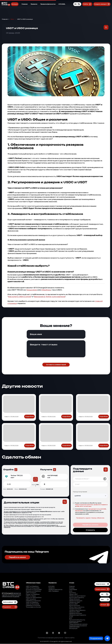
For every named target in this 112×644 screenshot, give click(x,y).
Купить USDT (74, 604)
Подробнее (29, 417)
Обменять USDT (75, 612)
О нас (71, 617)
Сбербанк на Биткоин (33, 601)
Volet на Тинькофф (33, 604)
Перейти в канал (18, 557)
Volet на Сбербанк (32, 602)
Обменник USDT (75, 602)
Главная (25, 4)
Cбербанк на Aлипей (33, 606)
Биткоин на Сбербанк (33, 591)
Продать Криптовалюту (77, 610)
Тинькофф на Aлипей (33, 607)
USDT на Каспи (31, 593)
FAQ (105, 600)
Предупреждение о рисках (78, 624)
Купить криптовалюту (77, 598)
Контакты (73, 593)
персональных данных (84, 505)
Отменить (90, 530)
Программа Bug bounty (77, 620)
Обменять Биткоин (76, 614)
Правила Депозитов (48, 4)
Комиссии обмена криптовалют (75, 622)
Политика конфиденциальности (50, 638)
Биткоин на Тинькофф (34, 590)
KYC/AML (62, 4)
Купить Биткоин (75, 606)
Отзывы (72, 588)
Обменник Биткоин (76, 601)
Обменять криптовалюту (78, 615)
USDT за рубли (31, 599)
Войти (87, 4)
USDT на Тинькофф (33, 588)
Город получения (80, 492)
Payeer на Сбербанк (33, 594)
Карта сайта (69, 638)
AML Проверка (54, 591)
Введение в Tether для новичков (50, 297)
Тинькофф (32, 290)
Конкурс (15, 4)
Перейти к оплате (90, 525)
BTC (71, 618)
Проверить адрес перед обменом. (90, 518)
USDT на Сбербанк (32, 586)
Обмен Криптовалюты (77, 607)
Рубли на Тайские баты (34, 598)
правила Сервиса (101, 505)
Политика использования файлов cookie (78, 626)
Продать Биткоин (75, 609)
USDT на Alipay (31, 596)
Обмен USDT (73, 594)
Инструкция (73, 629)
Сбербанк (46, 290)
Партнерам (73, 590)
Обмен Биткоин (75, 599)
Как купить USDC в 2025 (20, 297)
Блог (12, 19)
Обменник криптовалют (77, 596)
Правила (34, 4)
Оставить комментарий (56, 365)
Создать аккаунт (102, 4)
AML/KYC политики (84, 506)
